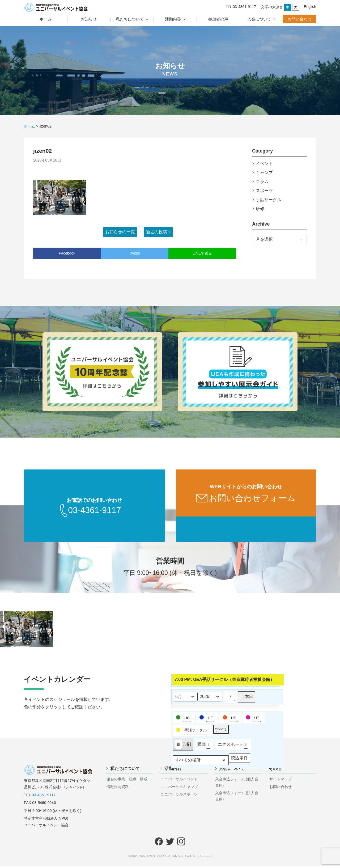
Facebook (67, 253)
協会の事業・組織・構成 (127, 781)
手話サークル (269, 200)
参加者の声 (218, 19)
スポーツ (264, 191)
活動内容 (173, 19)
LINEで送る (202, 253)
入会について (259, 19)
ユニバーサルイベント (179, 781)
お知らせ (89, 19)
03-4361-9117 (44, 797)
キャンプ (264, 173)
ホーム (46, 19)
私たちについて (130, 19)
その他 (275, 770)
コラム (262, 182)
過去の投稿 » (158, 232)
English (310, 7)
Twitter (135, 253)
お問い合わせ (300, 19)
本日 (246, 698)
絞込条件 (239, 761)
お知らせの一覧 (120, 232)
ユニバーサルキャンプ (179, 788)
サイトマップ (280, 781)
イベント (264, 164)
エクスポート (233, 746)
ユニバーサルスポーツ (179, 796)
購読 (204, 746)
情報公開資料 (118, 788)
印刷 (183, 747)
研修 (260, 209)
